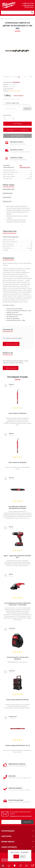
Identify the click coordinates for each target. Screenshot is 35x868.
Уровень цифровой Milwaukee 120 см (18, 745)
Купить (27, 109)
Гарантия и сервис (17, 157)
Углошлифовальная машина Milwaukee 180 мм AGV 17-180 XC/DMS (17, 604)
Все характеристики (25, 166)
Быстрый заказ (18, 136)
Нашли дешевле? (19, 95)
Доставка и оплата (17, 142)
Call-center (12, 776)
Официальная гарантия (17, 764)
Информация (8, 193)
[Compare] (31, 77)
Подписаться (27, 822)
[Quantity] (9, 118)
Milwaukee (16, 82)
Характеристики (9, 189)
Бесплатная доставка (16, 800)
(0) (19, 77)
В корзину (18, 124)
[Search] (32, 13)
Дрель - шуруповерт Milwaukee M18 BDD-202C (17, 556)
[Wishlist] (25, 77)
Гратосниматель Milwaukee (17, 413)
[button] (28, 3)
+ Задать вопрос (11, 368)
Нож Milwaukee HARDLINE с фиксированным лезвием (17, 507)
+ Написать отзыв (11, 344)
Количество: (7, 115)
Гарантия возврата (15, 788)
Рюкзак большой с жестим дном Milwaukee (18, 658)
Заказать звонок (29, 7)
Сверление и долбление (23, 19)
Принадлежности (10, 19)
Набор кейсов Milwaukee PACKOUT (18, 700)
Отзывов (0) (7, 197)
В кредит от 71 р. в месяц (17, 130)
